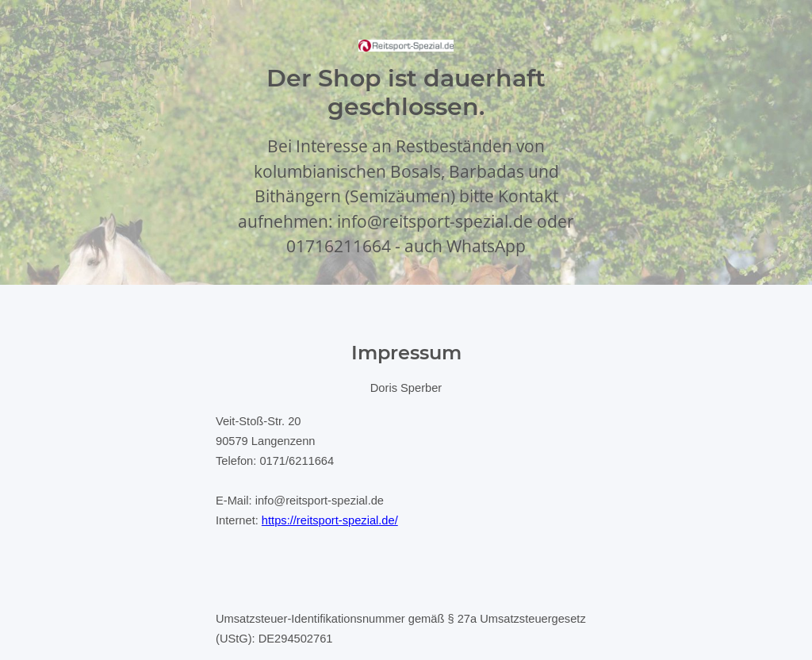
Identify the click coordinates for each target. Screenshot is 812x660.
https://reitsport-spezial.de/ (330, 520)
